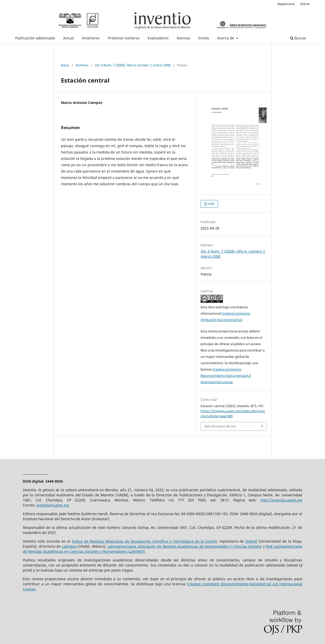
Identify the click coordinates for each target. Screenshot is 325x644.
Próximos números (124, 38)
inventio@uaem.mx (53, 505)
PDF (211, 204)
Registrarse (286, 4)
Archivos (82, 65)
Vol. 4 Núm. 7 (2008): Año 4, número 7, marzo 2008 (133, 65)
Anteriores (91, 38)
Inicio (65, 65)
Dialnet (251, 541)
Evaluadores (158, 38)
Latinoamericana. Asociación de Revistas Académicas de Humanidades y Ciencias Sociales (185, 546)
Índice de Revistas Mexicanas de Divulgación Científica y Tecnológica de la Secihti (144, 541)
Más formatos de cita (220, 426)
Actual (69, 38)
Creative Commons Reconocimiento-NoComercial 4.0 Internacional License (226, 376)
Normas (183, 38)
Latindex (69, 546)
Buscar (298, 38)
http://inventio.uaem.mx (281, 500)
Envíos (204, 38)
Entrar (305, 4)
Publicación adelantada (35, 38)
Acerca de (226, 38)
